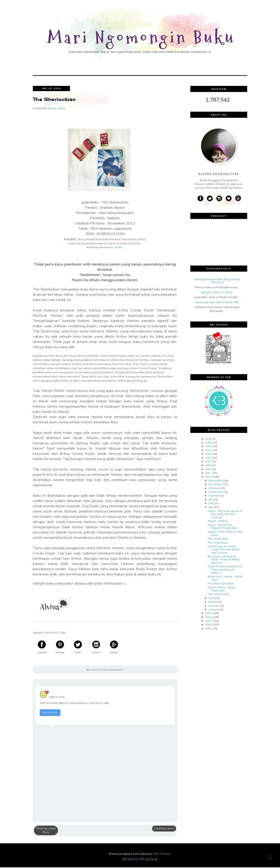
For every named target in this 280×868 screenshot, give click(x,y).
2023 (208, 451)
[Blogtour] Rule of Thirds (217, 293)
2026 (208, 439)
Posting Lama (164, 829)
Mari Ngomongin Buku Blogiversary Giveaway (217, 281)
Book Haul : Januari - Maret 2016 (225, 579)
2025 (208, 443)
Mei (211, 508)
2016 (208, 477)
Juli (210, 500)
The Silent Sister (218, 595)
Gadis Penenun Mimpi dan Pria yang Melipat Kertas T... (225, 570)
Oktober (214, 489)
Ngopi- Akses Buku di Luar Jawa (225, 534)
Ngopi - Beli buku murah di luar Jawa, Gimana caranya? (225, 515)
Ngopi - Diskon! (218, 522)
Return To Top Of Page (140, 860)
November (215, 485)
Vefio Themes (162, 854)
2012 (208, 625)
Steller (119, 248)
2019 (208, 466)
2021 (208, 458)
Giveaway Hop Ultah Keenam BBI (217, 303)
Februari (214, 606)
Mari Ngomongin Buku (141, 38)
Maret (212, 602)
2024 (208, 447)
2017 (208, 473)
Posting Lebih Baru (46, 831)
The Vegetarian (218, 543)
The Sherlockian (218, 539)
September (216, 492)
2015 (208, 614)
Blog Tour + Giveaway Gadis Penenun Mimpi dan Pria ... (224, 560)
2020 (208, 462)
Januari (213, 610)
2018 (208, 470)
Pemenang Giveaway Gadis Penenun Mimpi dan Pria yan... (224, 550)
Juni (211, 504)
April (212, 599)
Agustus (214, 496)
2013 (208, 621)
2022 (208, 454)
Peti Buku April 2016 (221, 584)
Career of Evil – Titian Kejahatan (221, 589)
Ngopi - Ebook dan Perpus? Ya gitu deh (222, 527)
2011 (208, 629)
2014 (208, 618)
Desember (215, 481)
